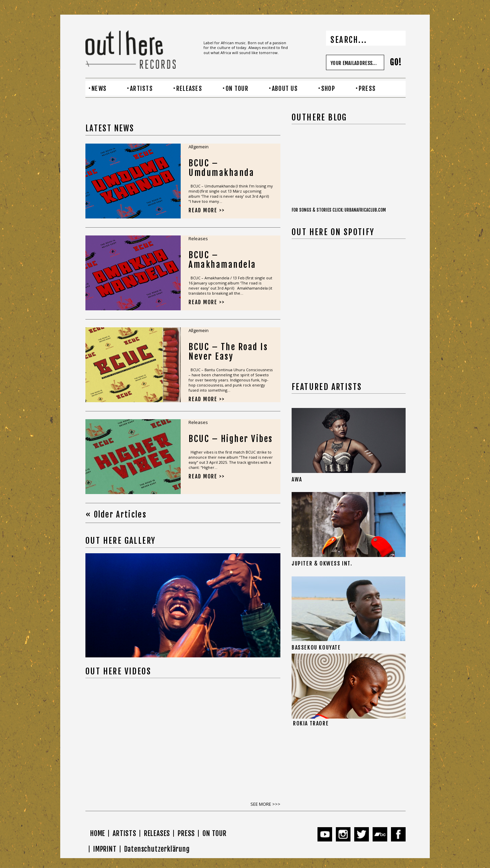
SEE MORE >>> (265, 804)
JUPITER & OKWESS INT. (322, 563)
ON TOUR (237, 88)
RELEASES (189, 88)
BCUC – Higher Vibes (231, 439)
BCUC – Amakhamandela (222, 260)
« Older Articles (116, 515)
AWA (297, 479)
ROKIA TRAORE (311, 723)
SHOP (328, 88)
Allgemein (199, 147)
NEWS (99, 88)
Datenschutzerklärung (157, 849)
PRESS (367, 88)
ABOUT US (285, 88)
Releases (198, 239)
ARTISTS (141, 88)
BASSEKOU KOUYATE (316, 648)
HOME (98, 833)
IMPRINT (105, 849)
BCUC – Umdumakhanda (221, 168)
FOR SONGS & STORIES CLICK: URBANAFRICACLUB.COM (339, 210)
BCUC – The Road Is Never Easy (228, 352)
